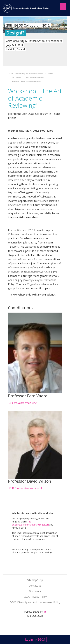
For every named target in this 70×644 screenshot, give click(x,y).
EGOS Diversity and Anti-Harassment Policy (35, 602)
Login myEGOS (35, 640)
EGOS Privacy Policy (35, 597)
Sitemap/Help (35, 580)
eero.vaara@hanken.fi (25, 403)
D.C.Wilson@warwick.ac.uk (27, 488)
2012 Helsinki (17, 78)
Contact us (35, 586)
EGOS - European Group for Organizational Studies (26, 74)
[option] (35, 41)
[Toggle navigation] (61, 6)
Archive (50, 74)
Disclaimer (35, 591)
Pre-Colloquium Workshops (35, 78)
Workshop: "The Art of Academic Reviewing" (27, 82)
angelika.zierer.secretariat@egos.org (31, 525)
